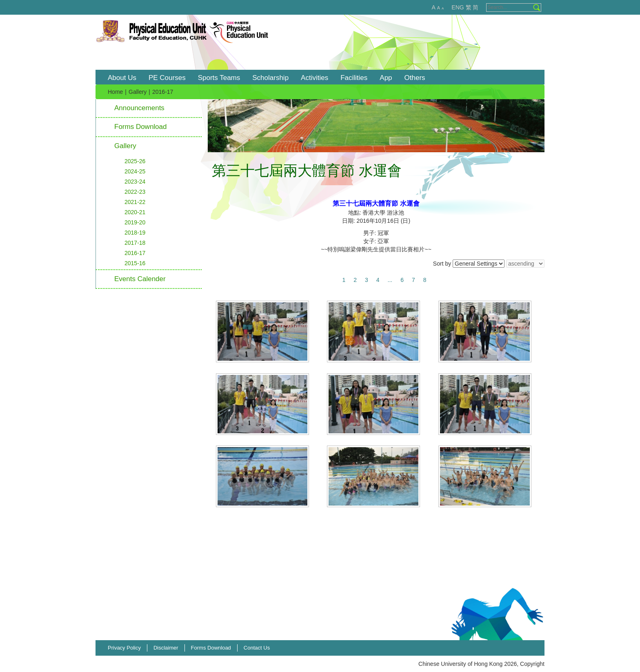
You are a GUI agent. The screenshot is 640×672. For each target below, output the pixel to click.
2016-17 (135, 253)
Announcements (139, 108)
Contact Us (257, 648)
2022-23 (135, 192)
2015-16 (135, 263)
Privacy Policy (124, 648)
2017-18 (135, 243)
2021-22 (135, 202)
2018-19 (135, 233)
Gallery (138, 92)
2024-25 (135, 171)
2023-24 (135, 182)
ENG (458, 7)
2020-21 (135, 212)
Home (115, 92)
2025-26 (135, 161)
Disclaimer (166, 648)
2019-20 (135, 222)
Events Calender (140, 279)
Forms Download (141, 127)
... (390, 280)
